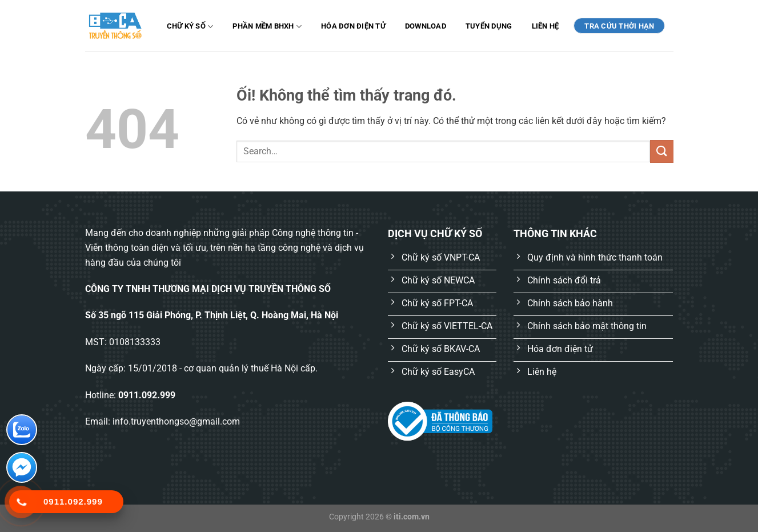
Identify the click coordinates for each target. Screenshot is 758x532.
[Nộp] (661, 151)
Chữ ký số (190, 27)
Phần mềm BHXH (267, 27)
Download (426, 26)
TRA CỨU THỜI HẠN (619, 26)
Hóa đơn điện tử (353, 26)
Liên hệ (546, 26)
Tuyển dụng (489, 26)
